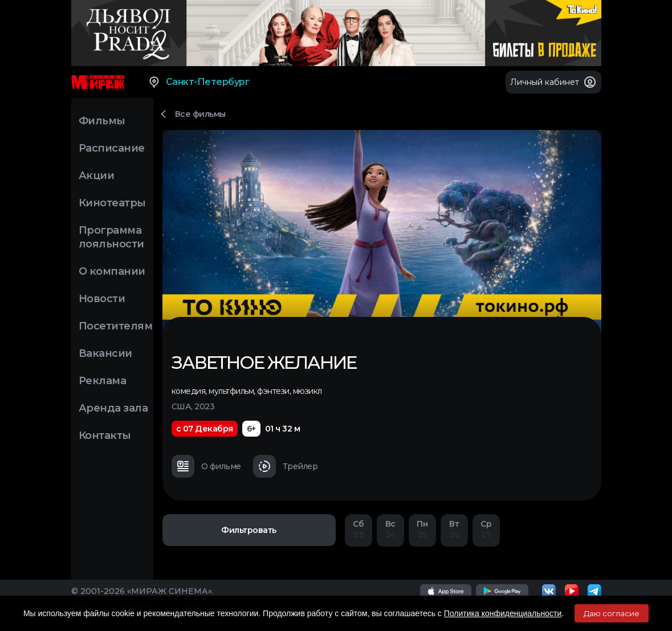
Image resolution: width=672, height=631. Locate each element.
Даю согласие (612, 613)
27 (486, 529)
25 (422, 529)
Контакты (105, 435)
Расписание (112, 148)
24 (390, 529)
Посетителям (116, 326)
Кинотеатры (112, 203)
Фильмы (102, 121)
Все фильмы (200, 114)
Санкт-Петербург (199, 82)
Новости (102, 299)
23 (359, 529)
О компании (112, 271)
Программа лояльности (111, 237)
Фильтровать (249, 530)
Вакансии (105, 353)
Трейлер (286, 466)
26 (454, 529)
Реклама (103, 381)
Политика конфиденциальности (503, 613)
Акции (97, 176)
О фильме (206, 466)
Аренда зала (113, 408)
